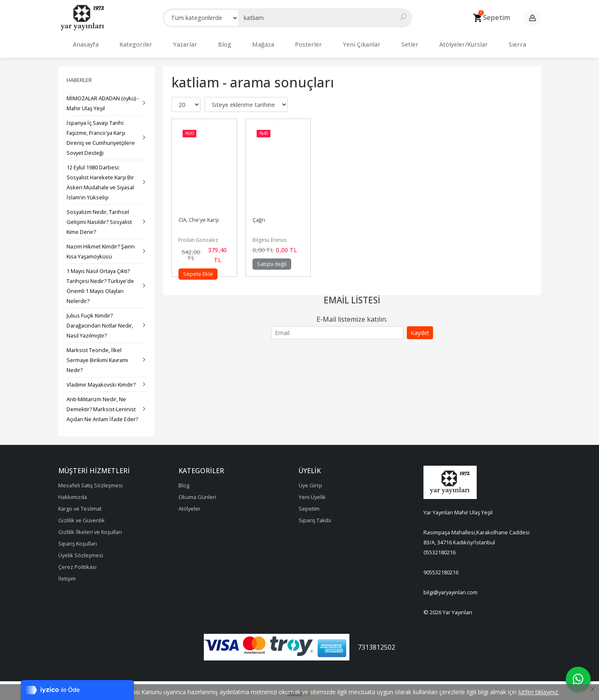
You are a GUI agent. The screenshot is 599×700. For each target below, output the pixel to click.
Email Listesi (352, 296)
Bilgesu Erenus (270, 236)
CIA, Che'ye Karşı (199, 216)
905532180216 (441, 568)
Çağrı (259, 216)
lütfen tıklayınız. (539, 692)
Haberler (79, 76)
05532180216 (439, 548)
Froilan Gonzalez (198, 236)
